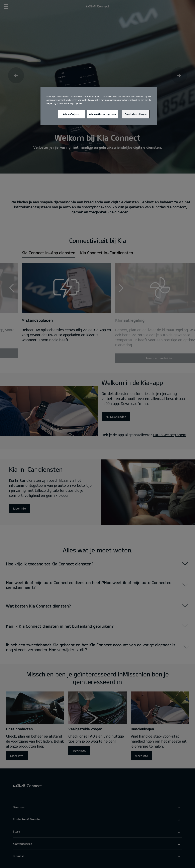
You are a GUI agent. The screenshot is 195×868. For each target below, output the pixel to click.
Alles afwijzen (71, 114)
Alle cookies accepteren (102, 114)
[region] (99, 106)
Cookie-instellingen (136, 114)
